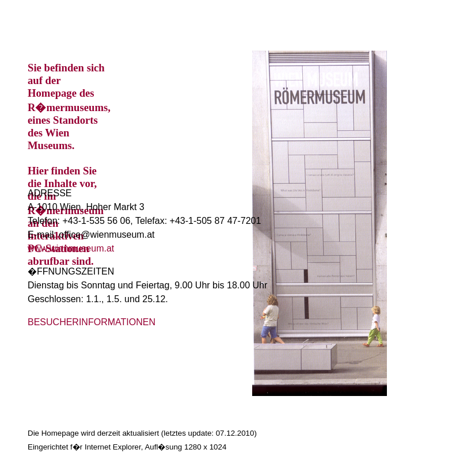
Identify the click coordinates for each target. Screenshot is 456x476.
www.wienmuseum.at (71, 248)
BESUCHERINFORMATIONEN (92, 322)
